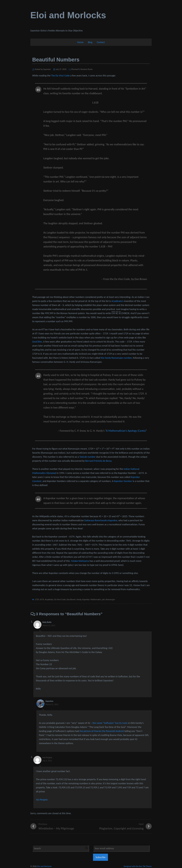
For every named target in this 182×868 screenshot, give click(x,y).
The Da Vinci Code (60, 76)
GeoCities (37, 342)
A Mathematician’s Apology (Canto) (126, 431)
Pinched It (76, 69)
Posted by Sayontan (43, 69)
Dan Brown (71, 599)
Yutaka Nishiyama (80, 561)
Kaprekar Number (123, 481)
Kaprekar (86, 599)
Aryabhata (49, 599)
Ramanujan (110, 599)
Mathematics (96, 599)
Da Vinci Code (60, 599)
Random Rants (87, 69)
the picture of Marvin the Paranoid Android (102, 731)
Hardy (79, 599)
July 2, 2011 (47, 761)
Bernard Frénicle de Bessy (98, 461)
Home (80, 42)
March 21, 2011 (49, 625)
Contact (101, 42)
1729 (37, 599)
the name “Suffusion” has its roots (110, 723)
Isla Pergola (47, 757)
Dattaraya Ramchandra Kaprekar (101, 520)
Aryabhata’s (117, 301)
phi (103, 599)
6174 (42, 599)
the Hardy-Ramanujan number (116, 358)
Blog (90, 42)
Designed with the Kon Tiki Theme (138, 866)
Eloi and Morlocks (68, 15)
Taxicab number (87, 457)
